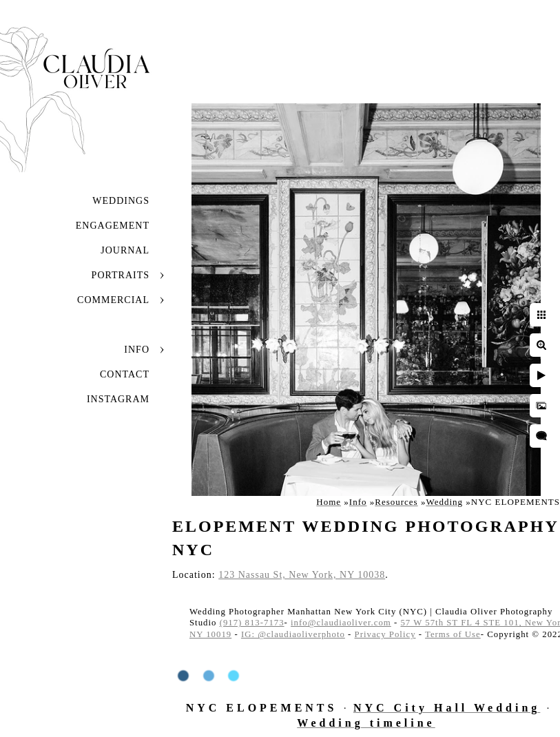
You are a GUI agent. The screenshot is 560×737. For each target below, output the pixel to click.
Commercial (113, 300)
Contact (125, 374)
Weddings (121, 201)
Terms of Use (453, 634)
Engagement (113, 226)
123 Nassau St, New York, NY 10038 (302, 575)
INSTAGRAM (118, 399)
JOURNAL (125, 250)
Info (137, 350)
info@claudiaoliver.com (341, 623)
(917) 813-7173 (252, 623)
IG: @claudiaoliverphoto (293, 634)
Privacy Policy (385, 634)
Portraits (121, 275)
